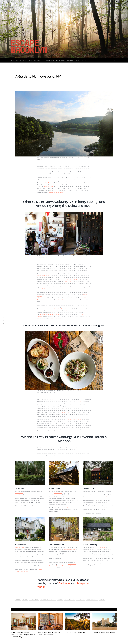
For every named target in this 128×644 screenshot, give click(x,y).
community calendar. (55, 318)
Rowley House (58, 493)
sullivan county (92, 599)
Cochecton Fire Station (73, 420)
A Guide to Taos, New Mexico (104, 633)
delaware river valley (48, 599)
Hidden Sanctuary (100, 547)
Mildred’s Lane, (71, 311)
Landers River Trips (73, 279)
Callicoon (64, 583)
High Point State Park (56, 192)
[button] (102, 60)
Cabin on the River (70, 549)
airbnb (18, 599)
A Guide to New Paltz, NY (75, 633)
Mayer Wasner (62, 300)
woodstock (19, 602)
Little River (19, 493)
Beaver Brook (103, 497)
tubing (102, 599)
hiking (60, 599)
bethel (25, 599)
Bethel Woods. (49, 183)
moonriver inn (69, 599)
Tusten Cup (55, 399)
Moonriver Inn (19, 547)
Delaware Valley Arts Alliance (49, 314)
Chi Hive (44, 289)
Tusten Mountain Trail (44, 276)
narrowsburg (81, 599)
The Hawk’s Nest (49, 187)
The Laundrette (65, 412)
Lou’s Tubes (68, 281)
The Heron (78, 401)
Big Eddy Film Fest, (58, 309)
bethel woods (34, 599)
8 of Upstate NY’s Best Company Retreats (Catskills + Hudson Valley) (23, 635)
